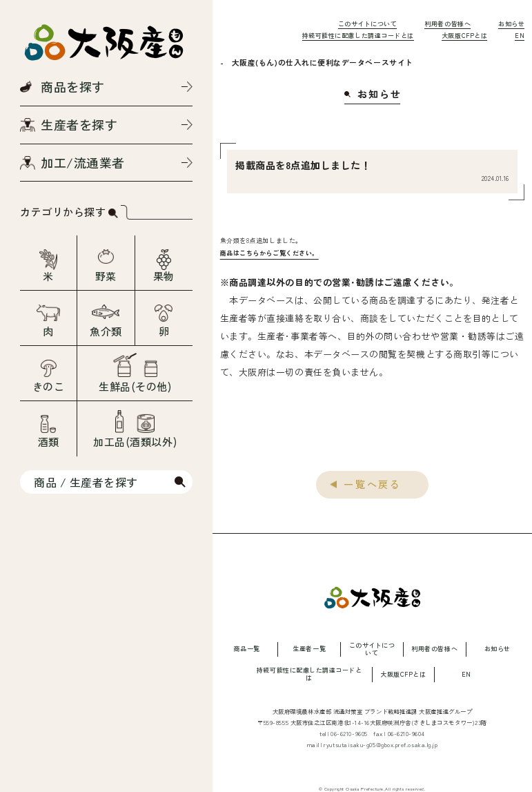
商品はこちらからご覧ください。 (269, 253)
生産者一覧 (309, 649)
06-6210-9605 (349, 733)
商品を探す (73, 86)
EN (520, 36)
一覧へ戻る (373, 484)
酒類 (49, 442)
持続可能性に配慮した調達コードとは (358, 36)
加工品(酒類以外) (135, 442)
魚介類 (106, 331)
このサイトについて (368, 24)
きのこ (49, 386)
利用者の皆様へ (447, 24)
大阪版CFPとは (464, 36)
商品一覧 (246, 649)
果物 (164, 276)
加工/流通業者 (83, 162)
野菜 (106, 276)
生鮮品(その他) (135, 386)
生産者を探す (79, 124)
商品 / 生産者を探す (86, 482)
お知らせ (511, 24)
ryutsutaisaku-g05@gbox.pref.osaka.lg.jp (381, 744)
